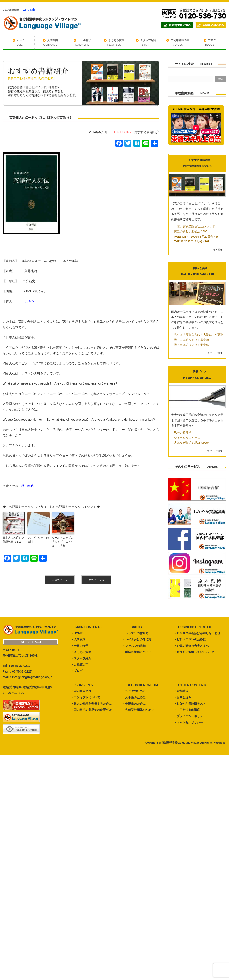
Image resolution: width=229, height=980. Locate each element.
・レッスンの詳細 (134, 646)
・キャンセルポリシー (188, 722)
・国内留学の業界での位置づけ (91, 710)
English (29, 9)
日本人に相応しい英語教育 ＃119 (13, 540)
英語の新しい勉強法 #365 (191, 231)
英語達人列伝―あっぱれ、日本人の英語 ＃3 (40, 117)
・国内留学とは (81, 691)
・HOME (77, 633)
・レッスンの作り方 (135, 633)
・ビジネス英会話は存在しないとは (197, 633)
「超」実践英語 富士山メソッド (195, 227)
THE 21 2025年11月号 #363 (192, 242)
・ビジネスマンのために (190, 639)
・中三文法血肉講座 (187, 710)
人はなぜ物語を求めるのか (191, 443)
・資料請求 (181, 691)
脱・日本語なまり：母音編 (191, 340)
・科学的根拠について (137, 652)
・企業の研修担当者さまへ (191, 646)
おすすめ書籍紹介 (147, 132)
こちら (30, 301)
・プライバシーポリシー (190, 716)
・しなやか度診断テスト (190, 704)
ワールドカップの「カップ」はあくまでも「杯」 (63, 542)
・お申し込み (182, 697)
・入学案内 (78, 639)
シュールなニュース (187, 438)
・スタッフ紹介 (81, 658)
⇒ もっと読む (215, 250)
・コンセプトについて (85, 697)
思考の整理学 (183, 433)
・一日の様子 (80, 646)
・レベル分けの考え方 (137, 639)
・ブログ (77, 671)
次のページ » (96, 580)
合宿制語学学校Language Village (179, 743)
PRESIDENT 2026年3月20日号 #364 (197, 237)
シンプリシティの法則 (38, 540)
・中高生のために (134, 704)
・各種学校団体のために (138, 710)
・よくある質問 (81, 652)
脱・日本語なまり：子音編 (191, 345)
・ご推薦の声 (80, 665)
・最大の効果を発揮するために (91, 704)
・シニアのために (134, 691)
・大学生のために (134, 697)
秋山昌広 (28, 486)
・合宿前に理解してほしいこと (194, 652)
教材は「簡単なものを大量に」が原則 (199, 335)
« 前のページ (60, 580)
